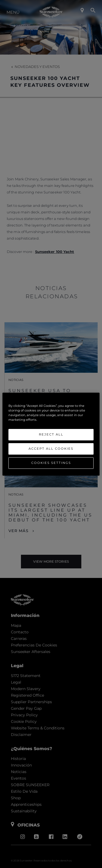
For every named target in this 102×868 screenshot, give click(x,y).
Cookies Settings (51, 463)
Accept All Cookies (51, 449)
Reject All (51, 434)
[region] (51, 434)
